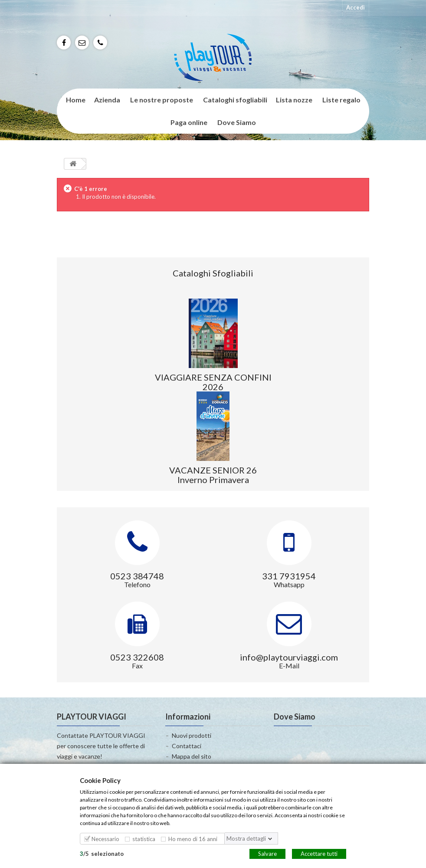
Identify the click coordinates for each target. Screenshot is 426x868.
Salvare (267, 853)
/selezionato (102, 853)
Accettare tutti (319, 853)
